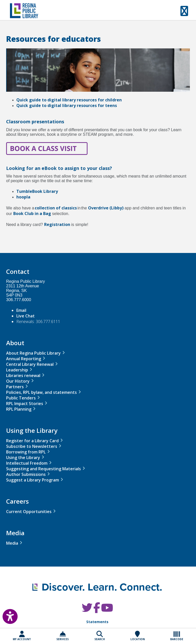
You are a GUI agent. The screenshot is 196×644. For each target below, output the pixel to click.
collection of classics (56, 208)
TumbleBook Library (37, 191)
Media (12, 543)
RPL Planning (19, 409)
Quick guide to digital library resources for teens (67, 105)
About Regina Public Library (33, 353)
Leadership (17, 370)
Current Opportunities (29, 512)
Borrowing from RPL (26, 452)
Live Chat (26, 316)
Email (21, 310)
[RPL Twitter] (87, 610)
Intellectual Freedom (27, 463)
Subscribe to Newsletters (32, 446)
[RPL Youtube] (107, 610)
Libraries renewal (23, 375)
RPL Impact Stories (25, 404)
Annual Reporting (24, 359)
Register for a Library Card (32, 441)
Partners (15, 387)
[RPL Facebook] (97, 610)
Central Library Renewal (30, 364)
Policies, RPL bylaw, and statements (41, 392)
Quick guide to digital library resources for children (69, 100)
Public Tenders (21, 398)
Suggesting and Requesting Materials (44, 469)
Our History (18, 381)
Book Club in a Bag (32, 213)
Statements (97, 622)
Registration (57, 224)
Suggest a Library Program (33, 480)
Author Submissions (26, 474)
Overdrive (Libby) (106, 208)
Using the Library (23, 458)
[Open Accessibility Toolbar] (6, 615)
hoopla (23, 197)
